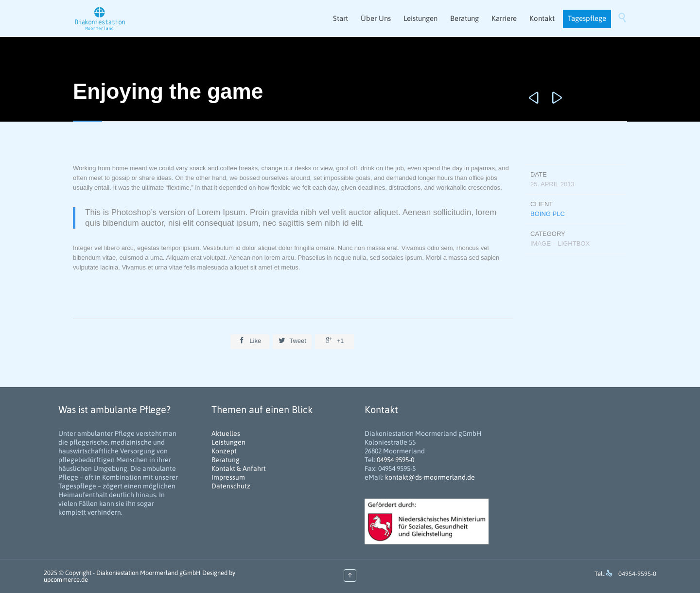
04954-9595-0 (637, 574)
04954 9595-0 (395, 460)
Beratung (226, 460)
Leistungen (228, 442)
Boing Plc (548, 214)
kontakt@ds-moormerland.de (430, 477)
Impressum (228, 477)
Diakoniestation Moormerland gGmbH (149, 573)
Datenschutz (231, 486)
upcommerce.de (66, 580)
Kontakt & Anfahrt (239, 468)
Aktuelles (226, 433)
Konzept (224, 451)
